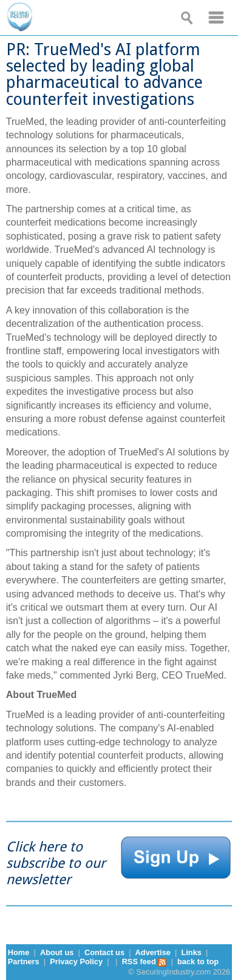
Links (191, 952)
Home (19, 952)
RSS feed (144, 962)
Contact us (104, 952)
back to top (198, 962)
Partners (24, 962)
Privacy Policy (76, 962)
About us (57, 952)
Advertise (153, 952)
